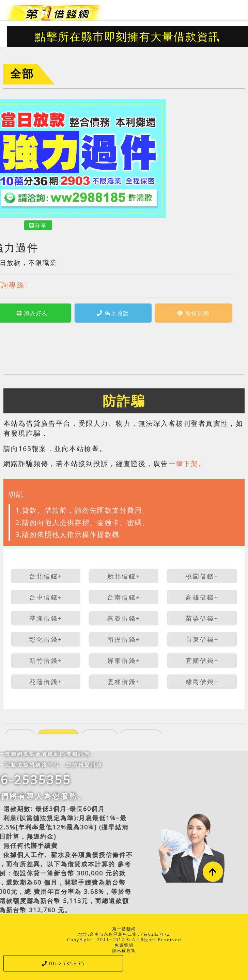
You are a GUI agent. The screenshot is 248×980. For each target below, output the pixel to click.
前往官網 (151, 313)
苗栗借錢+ (202, 618)
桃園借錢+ (202, 576)
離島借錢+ (202, 682)
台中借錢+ (46, 597)
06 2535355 (63, 963)
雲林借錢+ (124, 682)
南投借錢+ (124, 639)
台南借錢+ (124, 597)
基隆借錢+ (46, 618)
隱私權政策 (124, 951)
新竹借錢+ (46, 660)
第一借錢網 (124, 929)
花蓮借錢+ (46, 682)
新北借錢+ (124, 576)
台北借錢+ (46, 576)
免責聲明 (124, 945)
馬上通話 (71, 313)
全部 (22, 73)
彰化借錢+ (46, 639)
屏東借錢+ (124, 660)
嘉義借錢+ (124, 618)
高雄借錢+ (202, 597)
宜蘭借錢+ (202, 660)
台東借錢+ (202, 639)
